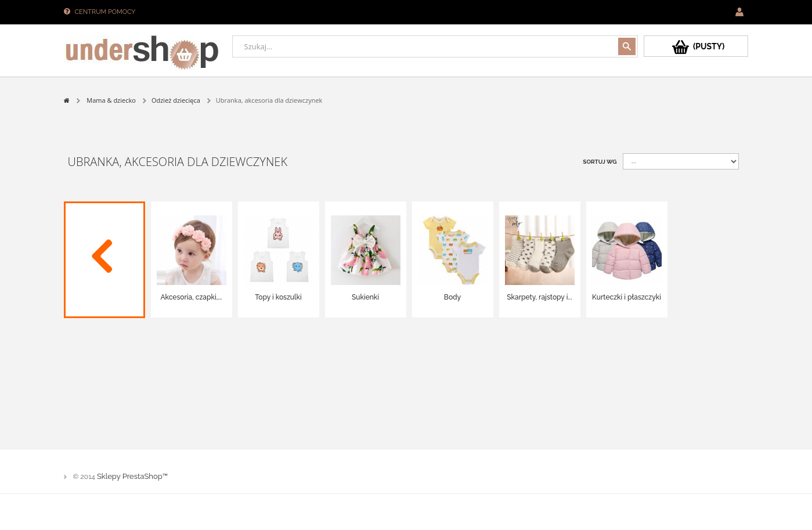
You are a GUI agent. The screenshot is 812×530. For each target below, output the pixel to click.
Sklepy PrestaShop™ (132, 476)
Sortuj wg (600, 162)
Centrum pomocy (105, 12)
